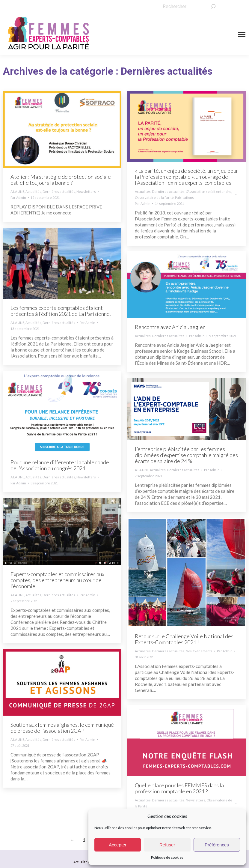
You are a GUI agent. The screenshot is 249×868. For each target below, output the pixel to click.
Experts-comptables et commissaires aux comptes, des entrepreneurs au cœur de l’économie (57, 580)
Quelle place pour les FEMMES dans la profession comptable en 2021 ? (179, 788)
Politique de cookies (167, 857)
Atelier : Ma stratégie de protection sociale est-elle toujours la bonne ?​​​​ (61, 180)
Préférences (217, 845)
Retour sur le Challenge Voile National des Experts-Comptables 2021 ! (184, 639)
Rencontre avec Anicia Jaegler (170, 327)
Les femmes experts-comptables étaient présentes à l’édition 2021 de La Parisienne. (61, 311)
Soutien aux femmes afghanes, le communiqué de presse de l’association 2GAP (62, 728)
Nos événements (199, 651)
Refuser (167, 845)
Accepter (118, 845)
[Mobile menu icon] (242, 34)
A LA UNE (17, 192)
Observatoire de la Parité (154, 198)
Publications (184, 198)
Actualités (33, 192)
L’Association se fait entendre (209, 192)
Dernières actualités (59, 192)
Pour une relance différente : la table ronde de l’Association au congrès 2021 (60, 465)
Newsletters (86, 192)
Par (18, 198)
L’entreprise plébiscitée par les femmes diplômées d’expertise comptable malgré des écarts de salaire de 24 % (186, 455)
